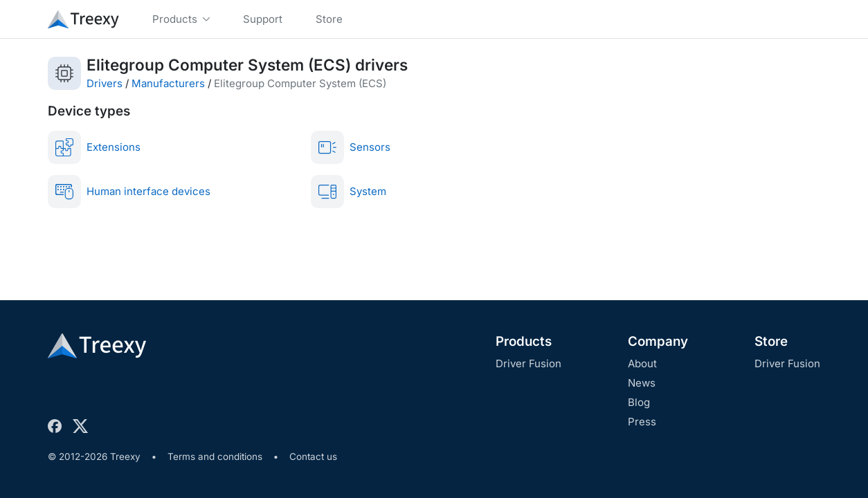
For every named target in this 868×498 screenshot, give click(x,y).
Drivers (105, 83)
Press (642, 422)
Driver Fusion (528, 363)
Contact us (313, 456)
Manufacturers (168, 83)
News (642, 383)
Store (771, 341)
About (642, 363)
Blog (639, 402)
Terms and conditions (215, 456)
